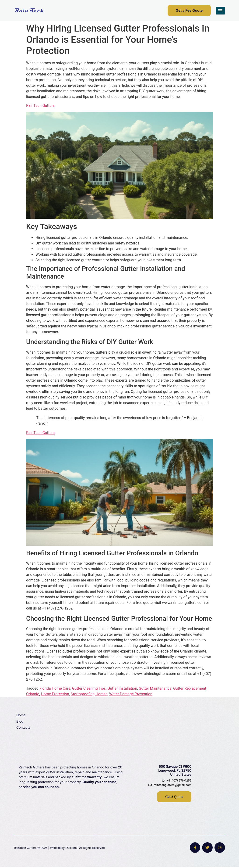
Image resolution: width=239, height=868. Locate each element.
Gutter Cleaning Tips (89, 688)
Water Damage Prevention (131, 694)
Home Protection (55, 694)
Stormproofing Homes (89, 694)
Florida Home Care (55, 688)
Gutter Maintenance (155, 688)
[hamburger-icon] (220, 11)
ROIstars (71, 848)
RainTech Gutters (40, 106)
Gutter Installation (122, 688)
